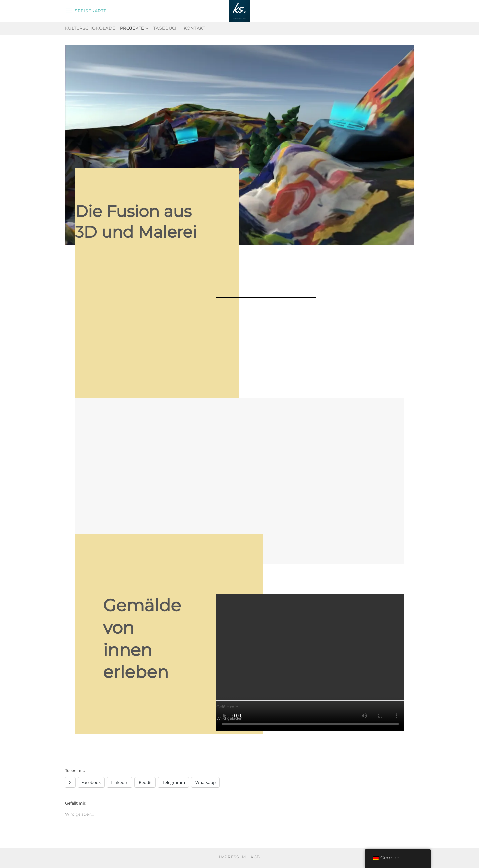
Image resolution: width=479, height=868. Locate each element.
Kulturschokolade (90, 28)
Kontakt (194, 28)
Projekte (134, 28)
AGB (255, 857)
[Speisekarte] (86, 11)
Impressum (233, 857)
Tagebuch (166, 28)
